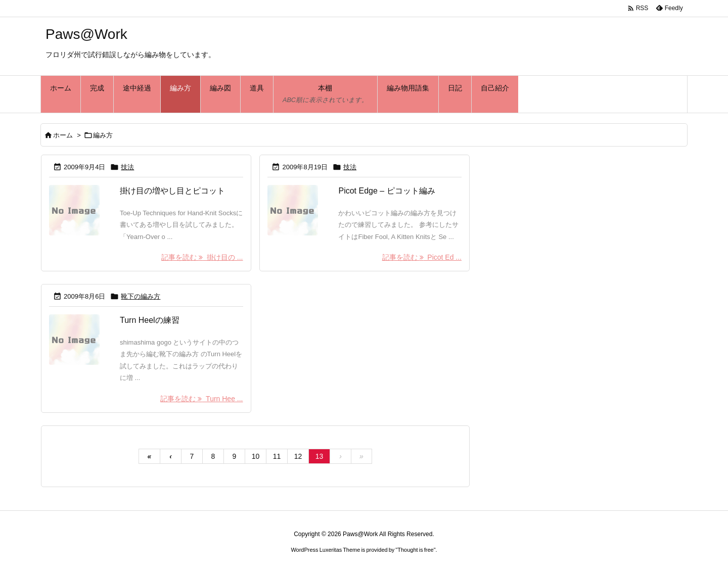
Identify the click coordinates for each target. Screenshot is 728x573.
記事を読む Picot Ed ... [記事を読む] (422, 257)
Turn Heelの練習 (150, 320)
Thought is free (415, 550)
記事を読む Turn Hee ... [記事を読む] (201, 399)
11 (277, 456)
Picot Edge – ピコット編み (386, 191)
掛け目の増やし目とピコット (172, 191)
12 (298, 456)
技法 (127, 167)
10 (256, 456)
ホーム (63, 135)
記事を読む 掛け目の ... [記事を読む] (202, 257)
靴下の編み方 (141, 296)
